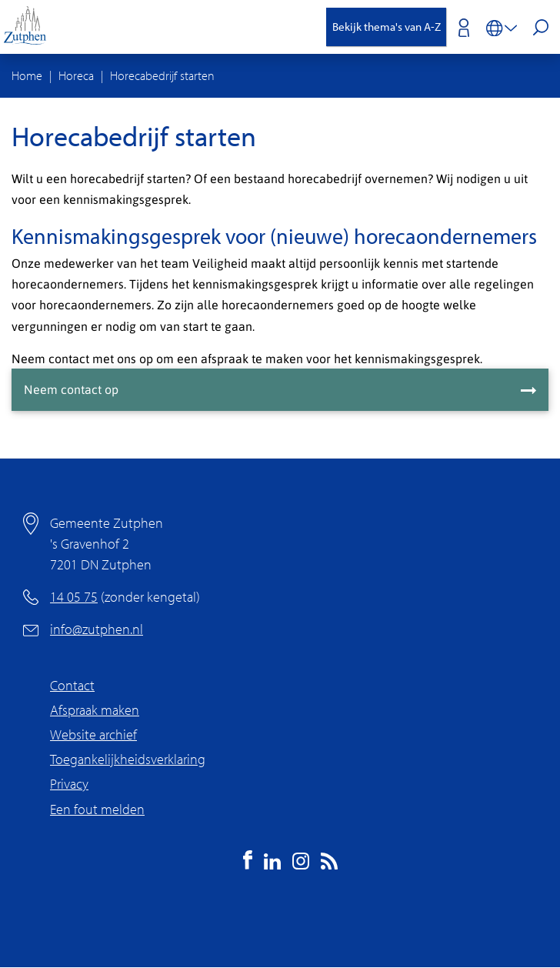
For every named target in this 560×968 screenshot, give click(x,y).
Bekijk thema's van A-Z (387, 27)
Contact (72, 685)
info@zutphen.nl (97, 629)
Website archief (93, 734)
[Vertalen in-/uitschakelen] (502, 27)
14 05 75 (74, 597)
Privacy (69, 784)
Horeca (76, 75)
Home (27, 75)
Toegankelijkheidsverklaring (128, 759)
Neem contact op (71, 389)
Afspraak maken (95, 710)
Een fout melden (97, 809)
